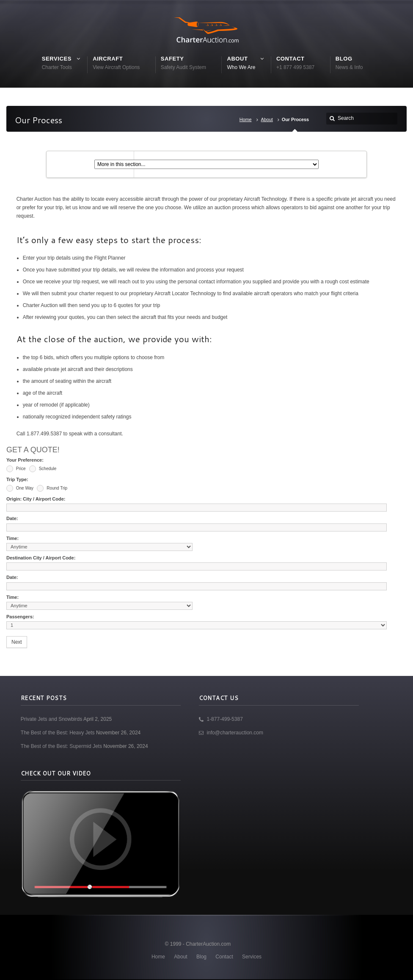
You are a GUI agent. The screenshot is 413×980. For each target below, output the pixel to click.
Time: (12, 538)
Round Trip (52, 488)
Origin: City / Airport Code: (36, 499)
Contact (224, 957)
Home (246, 119)
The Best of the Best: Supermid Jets (61, 746)
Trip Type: (17, 479)
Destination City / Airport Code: (41, 558)
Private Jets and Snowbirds (51, 719)
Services (252, 957)
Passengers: (20, 617)
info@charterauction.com (235, 733)
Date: (12, 518)
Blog (201, 957)
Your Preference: (25, 460)
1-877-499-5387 (224, 719)
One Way (20, 488)
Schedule (43, 469)
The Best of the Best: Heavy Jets (58, 733)
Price (16, 469)
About (267, 119)
